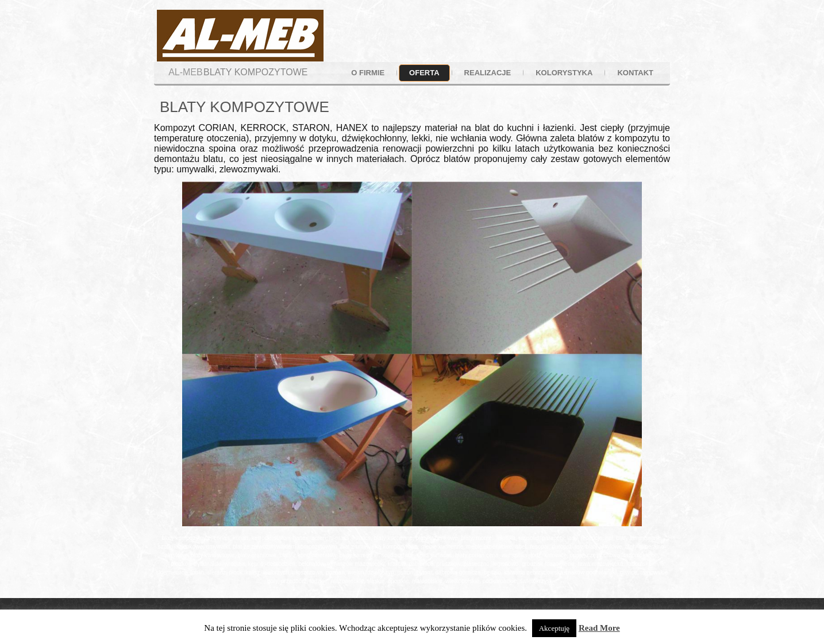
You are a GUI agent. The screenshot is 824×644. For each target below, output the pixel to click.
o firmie (368, 73)
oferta (424, 73)
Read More (599, 628)
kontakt (635, 73)
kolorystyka (564, 73)
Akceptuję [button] (554, 628)
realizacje (488, 73)
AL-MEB (186, 72)
